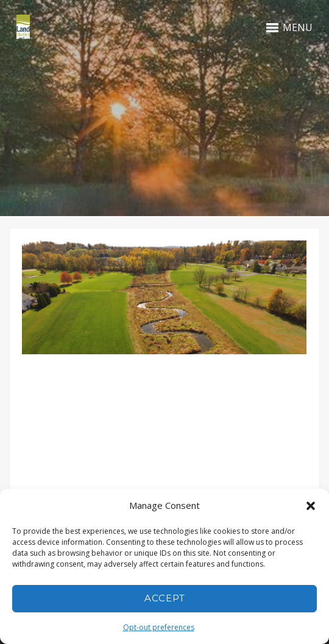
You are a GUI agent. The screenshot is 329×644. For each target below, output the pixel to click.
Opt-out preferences (159, 627)
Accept (165, 598)
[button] (311, 506)
